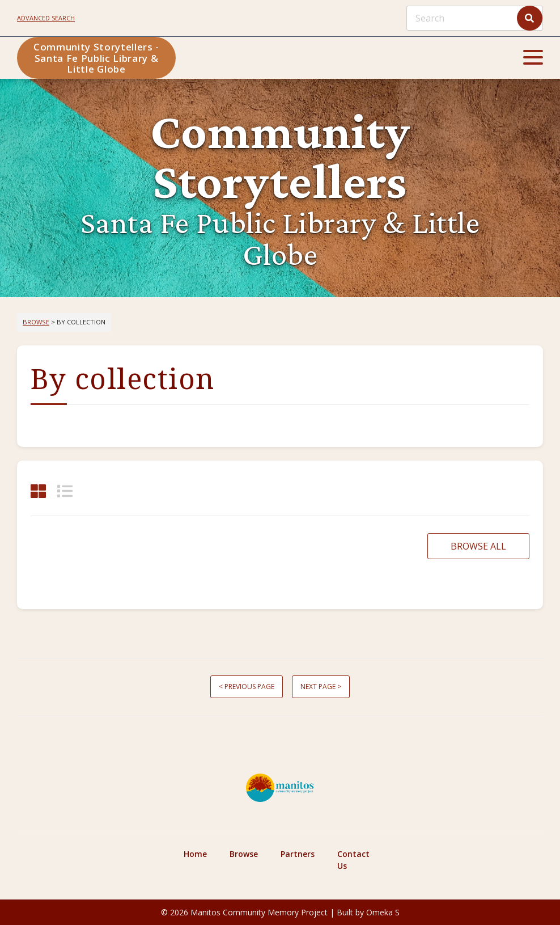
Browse (36, 322)
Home (195, 854)
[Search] (475, 18)
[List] (65, 491)
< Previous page (247, 687)
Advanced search (46, 18)
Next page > (321, 687)
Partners (298, 854)
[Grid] (38, 491)
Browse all (478, 546)
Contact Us (353, 860)
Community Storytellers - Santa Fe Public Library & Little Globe (96, 58)
